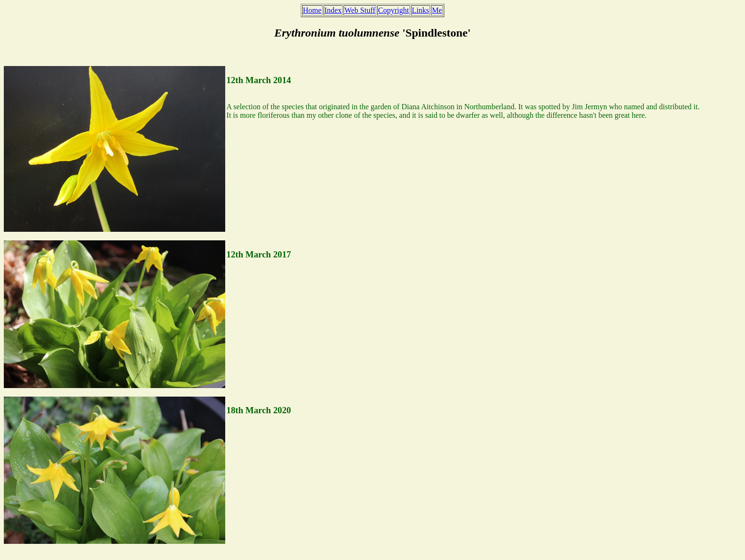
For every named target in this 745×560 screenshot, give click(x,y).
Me (437, 10)
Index (333, 10)
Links (420, 10)
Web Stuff (360, 10)
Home (312, 10)
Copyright (394, 10)
